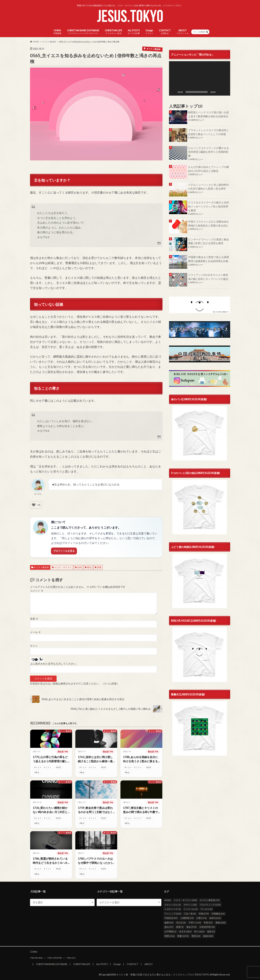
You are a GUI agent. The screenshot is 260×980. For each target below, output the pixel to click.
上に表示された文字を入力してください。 (54, 664)
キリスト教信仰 (41, 567)
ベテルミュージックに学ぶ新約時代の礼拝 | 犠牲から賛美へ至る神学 (209, 187)
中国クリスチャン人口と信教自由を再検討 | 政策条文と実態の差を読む (209, 224)
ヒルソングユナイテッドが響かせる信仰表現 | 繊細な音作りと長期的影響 (209, 152)
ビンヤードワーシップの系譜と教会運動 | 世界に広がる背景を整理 (209, 241)
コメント (37, 591)
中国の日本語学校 (55, 958)
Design (149, 32)
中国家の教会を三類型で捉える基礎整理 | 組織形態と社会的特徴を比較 (209, 259)
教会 (89, 567)
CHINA (57, 32)
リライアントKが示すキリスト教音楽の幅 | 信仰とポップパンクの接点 (208, 277)
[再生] (174, 92)
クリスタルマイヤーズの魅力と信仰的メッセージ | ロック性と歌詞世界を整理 (209, 206)
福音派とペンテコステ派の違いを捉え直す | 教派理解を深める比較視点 (209, 114)
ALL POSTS (134, 32)
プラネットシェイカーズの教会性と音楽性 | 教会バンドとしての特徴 (209, 132)
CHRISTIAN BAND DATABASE (83, 32)
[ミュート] (220, 92)
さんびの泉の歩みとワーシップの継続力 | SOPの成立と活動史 (209, 169)
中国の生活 (71, 958)
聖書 (99, 567)
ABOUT (182, 32)
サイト (34, 646)
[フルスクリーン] (225, 92)
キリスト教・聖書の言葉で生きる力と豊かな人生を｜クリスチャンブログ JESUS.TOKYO (163, 975)
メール (35, 632)
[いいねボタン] (34, 505)
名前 (34, 619)
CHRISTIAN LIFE (113, 32)
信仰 (80, 567)
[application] (200, 78)
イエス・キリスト (63, 567)
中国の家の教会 (36, 958)
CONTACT (165, 32)
